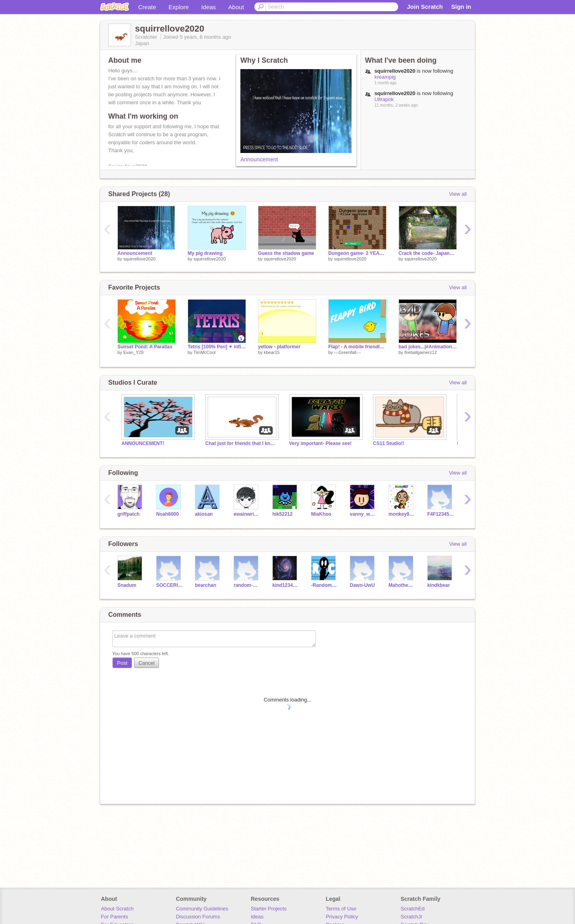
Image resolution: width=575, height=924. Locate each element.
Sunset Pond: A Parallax (145, 347)
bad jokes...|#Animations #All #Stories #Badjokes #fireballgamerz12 (428, 347)
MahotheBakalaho (402, 585)
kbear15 (272, 352)
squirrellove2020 (140, 259)
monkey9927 (402, 514)
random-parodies (247, 585)
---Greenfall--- (348, 352)
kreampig (385, 77)
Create (147, 7)
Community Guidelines (202, 909)
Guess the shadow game (286, 253)
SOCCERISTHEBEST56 (170, 585)
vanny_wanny (363, 514)
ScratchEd (412, 909)
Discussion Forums (198, 917)
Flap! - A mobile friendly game (357, 347)
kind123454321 (286, 585)
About (236, 7)
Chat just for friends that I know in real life (241, 443)
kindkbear (439, 585)
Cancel (147, 663)
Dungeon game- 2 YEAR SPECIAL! (357, 253)
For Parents (115, 917)
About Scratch (117, 909)
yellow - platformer (279, 347)
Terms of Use (341, 909)
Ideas (209, 7)
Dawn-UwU (362, 585)
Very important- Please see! (320, 443)
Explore (179, 7)
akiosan (204, 514)
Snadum (127, 585)
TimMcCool (204, 352)
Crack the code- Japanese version (428, 253)
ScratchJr (411, 917)
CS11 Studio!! (389, 443)
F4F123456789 (441, 514)
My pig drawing (205, 253)
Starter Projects (269, 909)
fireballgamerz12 (421, 352)
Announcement (259, 159)
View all (458, 194)
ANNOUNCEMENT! (143, 443)
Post (122, 663)
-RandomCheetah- (324, 585)
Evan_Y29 (134, 352)
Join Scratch (425, 7)
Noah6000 (168, 514)
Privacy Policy (342, 917)
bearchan (205, 585)
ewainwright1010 (247, 514)
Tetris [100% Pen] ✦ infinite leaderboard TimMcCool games (217, 347)
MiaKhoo (321, 514)
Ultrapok (384, 99)
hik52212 (283, 514)
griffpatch (128, 514)
